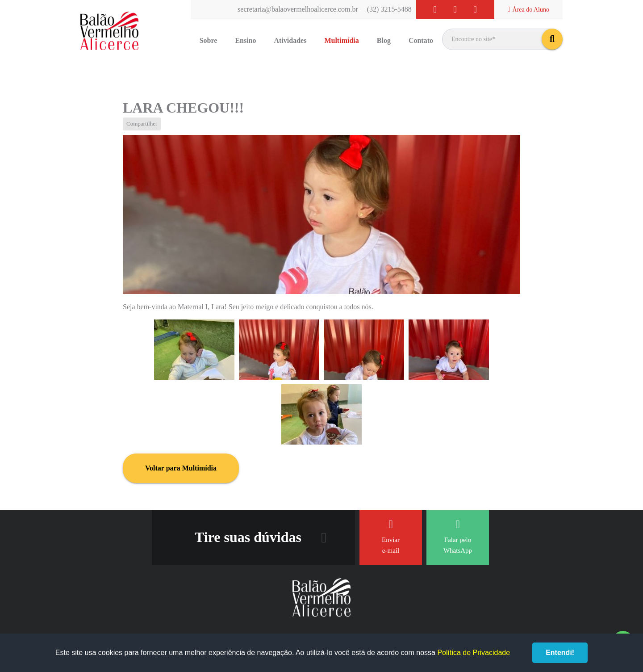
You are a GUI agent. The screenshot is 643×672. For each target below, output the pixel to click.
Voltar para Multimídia (181, 468)
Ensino (245, 40)
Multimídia (341, 40)
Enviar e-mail (391, 536)
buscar (552, 39)
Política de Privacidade (474, 653)
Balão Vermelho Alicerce (109, 31)
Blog (384, 40)
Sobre (209, 40)
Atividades (290, 40)
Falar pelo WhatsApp (458, 536)
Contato (421, 40)
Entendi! (560, 653)
